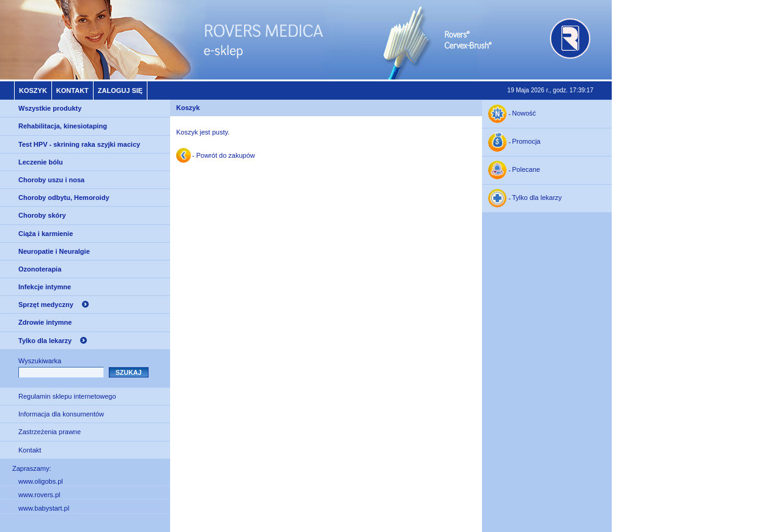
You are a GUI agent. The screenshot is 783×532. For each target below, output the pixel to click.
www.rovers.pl (39, 495)
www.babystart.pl (44, 508)
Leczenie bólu (41, 162)
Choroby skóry (42, 215)
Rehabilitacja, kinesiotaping (63, 126)
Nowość (524, 114)
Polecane (526, 170)
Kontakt (72, 91)
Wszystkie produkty (50, 108)
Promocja (526, 142)
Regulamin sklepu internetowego (67, 396)
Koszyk (33, 91)
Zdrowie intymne (45, 322)
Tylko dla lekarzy (45, 341)
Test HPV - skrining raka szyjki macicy (79, 144)
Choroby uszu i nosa (51, 180)
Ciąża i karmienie (46, 234)
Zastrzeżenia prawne (50, 432)
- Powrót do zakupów (224, 155)
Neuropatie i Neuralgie (54, 251)
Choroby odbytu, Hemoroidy (64, 198)
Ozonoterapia (40, 269)
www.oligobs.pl (41, 481)
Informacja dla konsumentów (61, 414)
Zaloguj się (120, 91)
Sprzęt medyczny (46, 305)
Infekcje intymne (45, 287)
